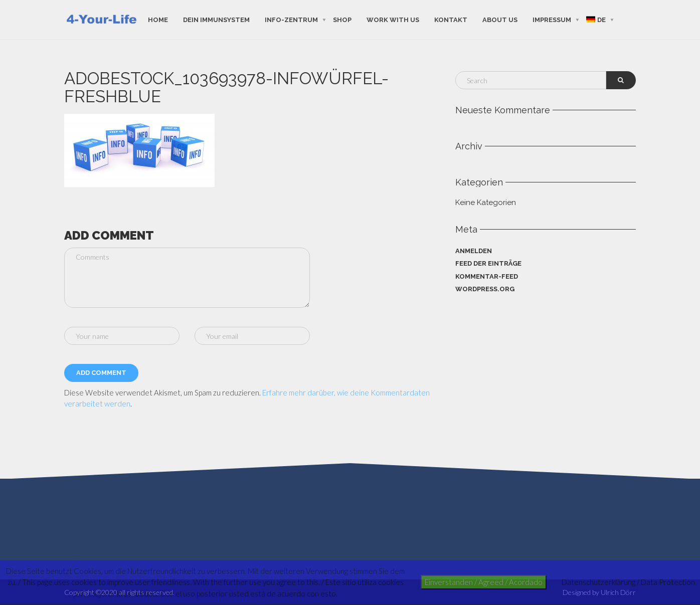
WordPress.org (485, 289)
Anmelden (474, 251)
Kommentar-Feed (487, 276)
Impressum (552, 19)
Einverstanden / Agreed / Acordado (484, 582)
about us (500, 19)
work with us (393, 19)
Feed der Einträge (488, 263)
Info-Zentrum (291, 19)
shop (342, 19)
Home (158, 19)
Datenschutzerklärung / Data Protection (628, 582)
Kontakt (451, 19)
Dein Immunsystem (216, 19)
